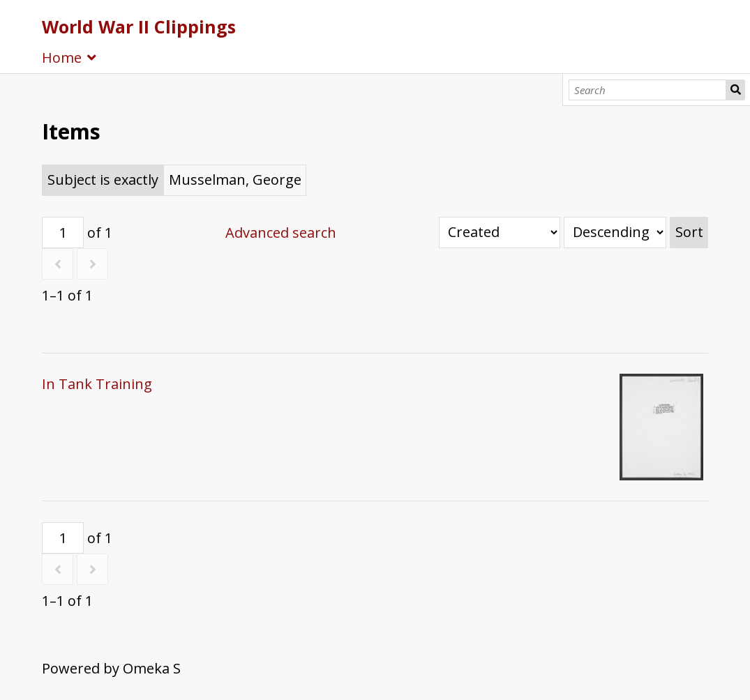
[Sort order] (615, 233)
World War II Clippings (139, 26)
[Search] (647, 90)
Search (736, 90)
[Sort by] (500, 233)
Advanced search (281, 233)
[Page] (63, 233)
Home (62, 58)
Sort (689, 232)
